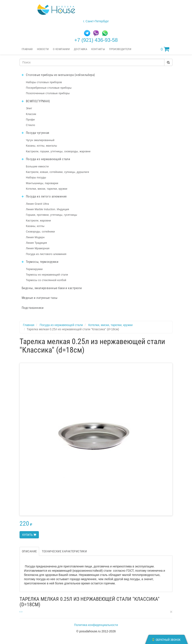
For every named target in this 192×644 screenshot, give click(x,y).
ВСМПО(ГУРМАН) (36, 101)
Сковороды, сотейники (40, 232)
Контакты (98, 49)
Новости (43, 49)
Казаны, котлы (35, 226)
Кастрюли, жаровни (38, 221)
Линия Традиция (36, 243)
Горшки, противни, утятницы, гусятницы (52, 215)
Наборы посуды (36, 178)
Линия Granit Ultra (37, 204)
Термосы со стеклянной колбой (46, 280)
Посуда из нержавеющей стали (46, 159)
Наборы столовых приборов (44, 82)
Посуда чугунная (35, 133)
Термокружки (34, 269)
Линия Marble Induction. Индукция (47, 209)
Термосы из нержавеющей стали (47, 275)
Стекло (30, 125)
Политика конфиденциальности (96, 625)
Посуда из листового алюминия (46, 254)
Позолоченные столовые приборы (48, 93)
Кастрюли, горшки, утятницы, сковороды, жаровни (58, 151)
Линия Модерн (35, 237)
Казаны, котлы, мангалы (42, 146)
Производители (120, 49)
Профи (30, 120)
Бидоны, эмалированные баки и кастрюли (52, 288)
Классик (31, 114)
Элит (29, 108)
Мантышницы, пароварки (42, 183)
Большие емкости (37, 167)
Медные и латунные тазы (40, 298)
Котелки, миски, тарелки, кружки (47, 189)
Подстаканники (33, 308)
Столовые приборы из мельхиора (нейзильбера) (58, 75)
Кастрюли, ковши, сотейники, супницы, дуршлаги (57, 172)
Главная (27, 49)
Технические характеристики (64, 551)
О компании (61, 49)
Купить (29, 535)
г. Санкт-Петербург (96, 21)
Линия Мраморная (38, 248)
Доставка (80, 49)
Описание (29, 551)
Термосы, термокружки (40, 262)
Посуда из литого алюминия (44, 196)
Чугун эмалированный (40, 140)
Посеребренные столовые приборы (49, 88)
